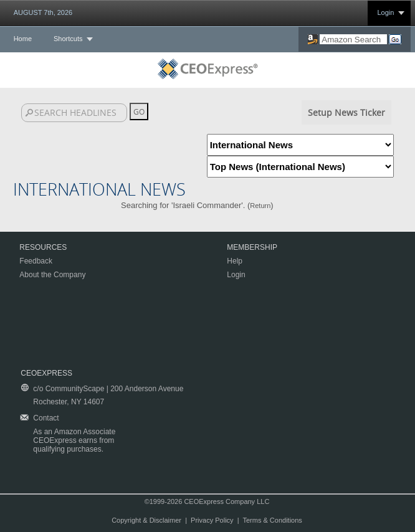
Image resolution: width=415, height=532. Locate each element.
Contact (46, 418)
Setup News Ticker (346, 112)
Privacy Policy (212, 520)
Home (23, 39)
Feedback (36, 261)
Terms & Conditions (272, 520)
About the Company (52, 275)
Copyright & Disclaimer (146, 520)
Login (385, 12)
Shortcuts (68, 39)
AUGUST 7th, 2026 (43, 12)
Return (260, 206)
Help (235, 261)
